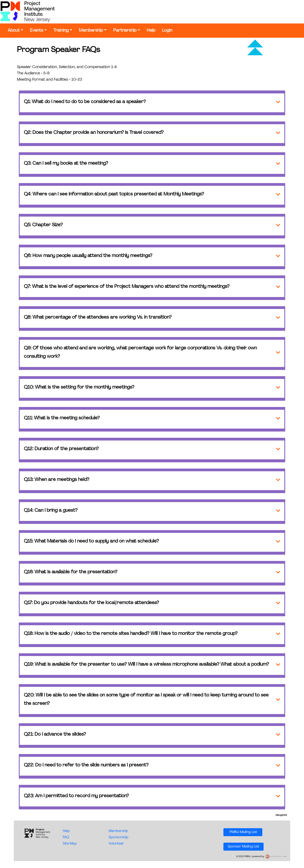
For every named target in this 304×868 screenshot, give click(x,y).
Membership (91, 31)
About (14, 31)
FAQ (66, 837)
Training (61, 31)
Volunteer (116, 844)
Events (37, 31)
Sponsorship (119, 837)
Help (151, 31)
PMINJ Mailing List (243, 832)
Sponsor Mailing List (243, 847)
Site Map (70, 844)
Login (167, 31)
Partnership (125, 31)
